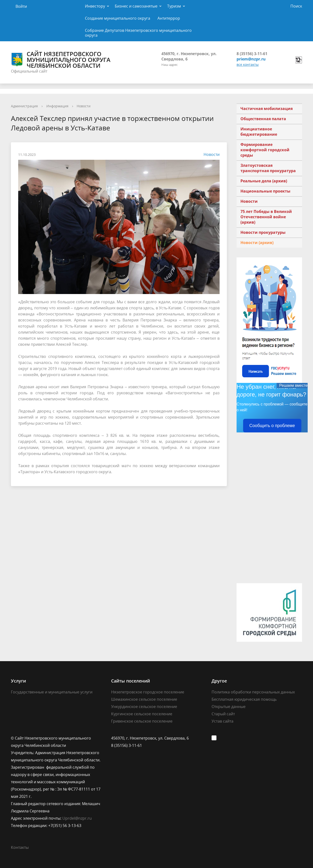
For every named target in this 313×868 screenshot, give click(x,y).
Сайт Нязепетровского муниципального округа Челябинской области (61, 60)
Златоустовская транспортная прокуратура (268, 168)
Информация (57, 106)
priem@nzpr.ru (251, 59)
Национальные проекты (265, 191)
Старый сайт (223, 714)
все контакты (248, 64)
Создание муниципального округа (118, 18)
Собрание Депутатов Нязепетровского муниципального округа (138, 33)
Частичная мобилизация (267, 109)
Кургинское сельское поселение (142, 714)
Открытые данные (229, 707)
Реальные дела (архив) (264, 181)
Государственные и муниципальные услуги (52, 692)
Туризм (174, 6)
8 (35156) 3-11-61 (252, 54)
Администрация (24, 106)
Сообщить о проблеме (272, 426)
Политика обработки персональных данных (253, 692)
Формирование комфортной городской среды (265, 150)
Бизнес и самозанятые (136, 6)
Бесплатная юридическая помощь (244, 699)
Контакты (20, 847)
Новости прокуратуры (263, 232)
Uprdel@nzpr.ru (77, 818)
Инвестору (95, 6)
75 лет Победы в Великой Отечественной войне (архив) (266, 217)
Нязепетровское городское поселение (148, 692)
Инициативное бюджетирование (259, 132)
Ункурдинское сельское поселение (144, 707)
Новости (84, 106)
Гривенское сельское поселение (142, 721)
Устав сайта (222, 721)
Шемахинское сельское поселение (144, 699)
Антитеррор (169, 18)
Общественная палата (263, 119)
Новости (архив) (257, 243)
